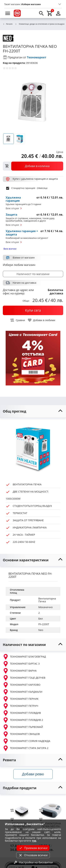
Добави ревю (33, 774)
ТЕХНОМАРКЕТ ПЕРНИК (21, 699)
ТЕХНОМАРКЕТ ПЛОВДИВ (22, 713)
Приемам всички (33, 848)
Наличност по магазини (33, 274)
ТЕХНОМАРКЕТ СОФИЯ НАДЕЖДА (26, 741)
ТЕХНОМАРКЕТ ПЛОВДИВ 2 (23, 720)
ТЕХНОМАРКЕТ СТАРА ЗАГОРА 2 (26, 748)
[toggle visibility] (33, 411)
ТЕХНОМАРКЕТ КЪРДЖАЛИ (23, 692)
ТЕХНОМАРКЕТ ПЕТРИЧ (21, 706)
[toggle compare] (18, 320)
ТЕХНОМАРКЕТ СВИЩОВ (21, 734)
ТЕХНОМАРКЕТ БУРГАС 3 (21, 664)
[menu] (8, 13)
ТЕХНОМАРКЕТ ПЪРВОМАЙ (23, 727)
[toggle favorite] (42, 320)
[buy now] (33, 310)
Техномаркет (37, 57)
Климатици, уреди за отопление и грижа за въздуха (40, 24)
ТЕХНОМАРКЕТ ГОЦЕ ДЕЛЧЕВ (24, 678)
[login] (58, 13)
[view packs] (33, 166)
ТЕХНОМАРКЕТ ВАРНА (20, 671)
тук (34, 841)
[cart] (50, 13)
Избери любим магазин (19, 265)
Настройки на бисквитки (33, 862)
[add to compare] (14, 810)
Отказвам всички (33, 855)
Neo (41, 630)
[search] (41, 13)
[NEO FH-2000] (51, 809)
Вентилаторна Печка (48, 600)
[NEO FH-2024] (22, 809)
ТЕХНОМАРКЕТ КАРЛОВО (22, 685)
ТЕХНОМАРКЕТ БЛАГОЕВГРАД (24, 657)
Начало (8, 24)
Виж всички (10, 249)
